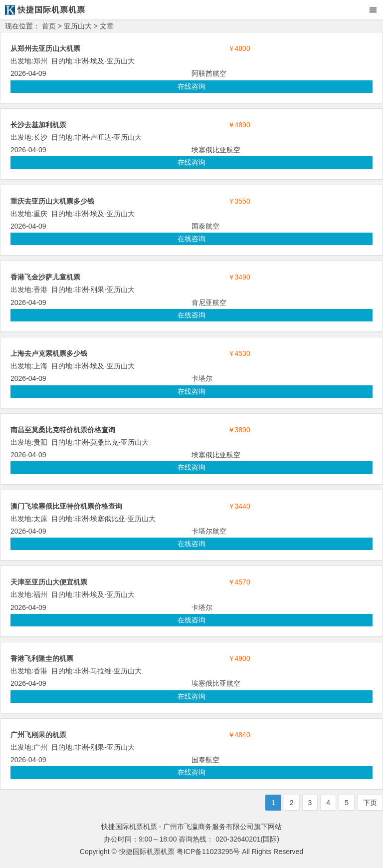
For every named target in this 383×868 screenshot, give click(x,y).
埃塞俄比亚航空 (216, 150)
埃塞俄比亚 (108, 519)
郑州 (40, 61)
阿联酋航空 (209, 73)
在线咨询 (191, 86)
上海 (40, 366)
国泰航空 (205, 226)
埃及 (97, 61)
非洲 (81, 61)
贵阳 (40, 442)
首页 (49, 26)
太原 (40, 519)
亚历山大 (78, 26)
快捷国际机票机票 (147, 852)
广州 (40, 747)
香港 (40, 289)
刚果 (97, 289)
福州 (40, 594)
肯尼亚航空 (209, 302)
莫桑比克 (104, 442)
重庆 (40, 214)
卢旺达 (101, 137)
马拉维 (101, 671)
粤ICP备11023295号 (208, 852)
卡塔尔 (202, 378)
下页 (370, 803)
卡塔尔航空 (209, 531)
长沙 (40, 137)
